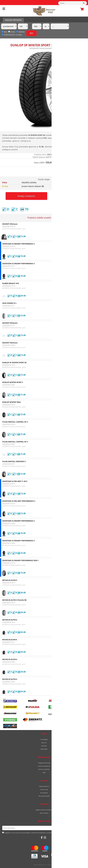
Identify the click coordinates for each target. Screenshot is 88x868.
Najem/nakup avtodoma (44, 810)
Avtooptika (44, 793)
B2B (44, 773)
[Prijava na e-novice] (83, 828)
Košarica (81, 9)
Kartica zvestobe (44, 769)
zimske (12, 32)
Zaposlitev (44, 749)
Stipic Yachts (44, 813)
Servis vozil (44, 790)
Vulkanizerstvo (44, 786)
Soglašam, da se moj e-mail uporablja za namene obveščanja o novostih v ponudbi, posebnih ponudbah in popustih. (44, 833)
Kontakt (44, 746)
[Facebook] (42, 838)
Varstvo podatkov (44, 766)
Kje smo (44, 743)
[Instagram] (45, 838)
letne (4, 32)
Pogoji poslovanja (44, 763)
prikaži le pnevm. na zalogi (13, 35)
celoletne (20, 32)
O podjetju (44, 739)
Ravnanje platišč (44, 796)
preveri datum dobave (33, 186)
